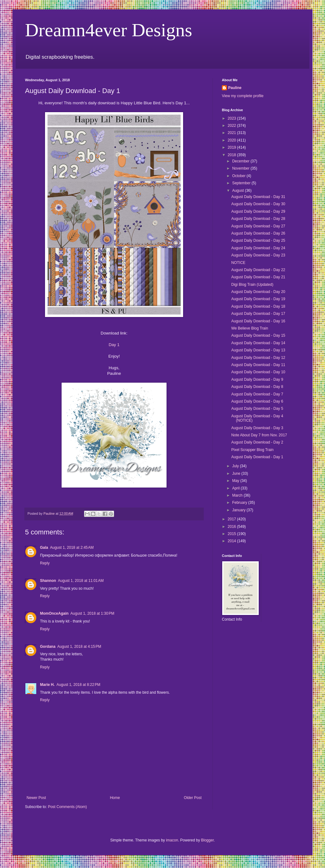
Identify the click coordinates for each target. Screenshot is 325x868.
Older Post (193, 798)
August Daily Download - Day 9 (257, 379)
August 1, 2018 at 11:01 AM (81, 581)
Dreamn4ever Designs (109, 30)
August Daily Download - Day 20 (258, 292)
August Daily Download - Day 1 (257, 457)
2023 (232, 118)
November (241, 168)
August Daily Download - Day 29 (258, 211)
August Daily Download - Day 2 (257, 442)
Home (115, 798)
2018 (232, 155)
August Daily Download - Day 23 (258, 255)
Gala (44, 548)
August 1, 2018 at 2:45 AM (72, 548)
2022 (232, 126)
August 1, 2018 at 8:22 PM (78, 685)
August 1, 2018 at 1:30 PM (92, 613)
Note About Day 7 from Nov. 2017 (259, 435)
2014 (232, 541)
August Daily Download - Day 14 (258, 343)
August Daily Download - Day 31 (258, 197)
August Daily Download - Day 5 (257, 409)
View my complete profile (243, 96)
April (236, 488)
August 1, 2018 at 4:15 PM (79, 647)
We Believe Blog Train (250, 328)
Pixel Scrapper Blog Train (252, 450)
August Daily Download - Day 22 (258, 270)
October (239, 176)
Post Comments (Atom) (67, 807)
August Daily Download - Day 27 (258, 226)
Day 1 (114, 345)
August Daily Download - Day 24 (258, 248)
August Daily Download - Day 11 (258, 365)
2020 (232, 140)
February (240, 503)
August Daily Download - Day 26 (258, 233)
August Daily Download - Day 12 (258, 358)
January (239, 510)
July (236, 466)
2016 (232, 527)
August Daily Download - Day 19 (258, 299)
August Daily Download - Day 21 (258, 277)
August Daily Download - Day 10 (258, 372)
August (239, 191)
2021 (232, 133)
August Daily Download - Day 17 (258, 314)
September (242, 183)
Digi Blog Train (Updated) (252, 285)
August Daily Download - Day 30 (258, 204)
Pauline (235, 88)
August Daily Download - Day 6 (257, 401)
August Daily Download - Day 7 (257, 394)
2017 (232, 519)
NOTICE (238, 263)
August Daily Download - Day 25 (258, 241)
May (236, 481)
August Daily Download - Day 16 (258, 321)
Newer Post (36, 798)
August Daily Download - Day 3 (257, 428)
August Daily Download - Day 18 (258, 306)
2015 (232, 534)
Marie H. (47, 685)
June (237, 474)
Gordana (48, 647)
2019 (232, 147)
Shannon (48, 581)
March (238, 495)
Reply (45, 563)
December (241, 161)
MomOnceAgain (54, 613)
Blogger (207, 840)
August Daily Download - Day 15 (258, 335)
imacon (172, 840)
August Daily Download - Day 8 (257, 387)
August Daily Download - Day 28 (258, 219)
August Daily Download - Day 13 (258, 350)
